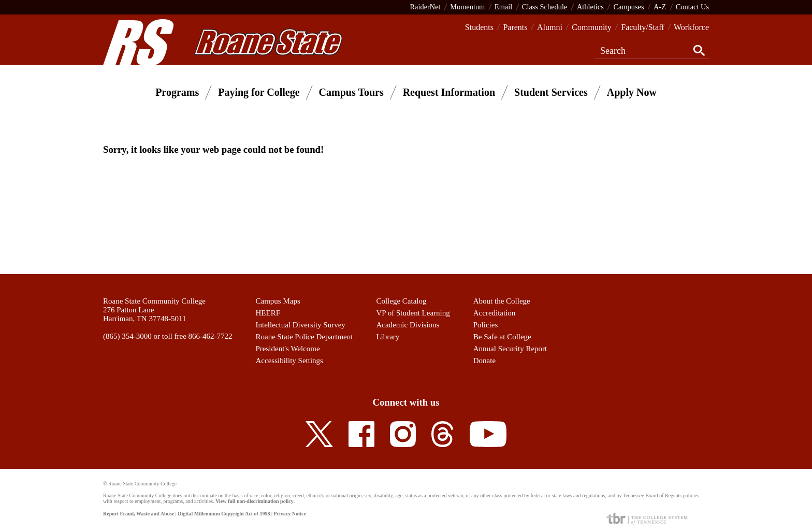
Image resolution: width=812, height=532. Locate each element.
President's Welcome (288, 349)
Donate (484, 361)
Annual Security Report (510, 349)
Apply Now (632, 92)
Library (388, 337)
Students (479, 27)
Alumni (550, 27)
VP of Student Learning (413, 313)
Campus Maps (278, 301)
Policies (486, 325)
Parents (515, 27)
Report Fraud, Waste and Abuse (139, 514)
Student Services (551, 92)
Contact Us (692, 7)
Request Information (449, 92)
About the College (502, 301)
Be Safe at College (502, 337)
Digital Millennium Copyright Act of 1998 (224, 514)
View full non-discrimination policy (254, 501)
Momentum (467, 7)
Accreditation (495, 313)
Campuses (628, 7)
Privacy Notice (289, 514)
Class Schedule (545, 7)
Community (591, 27)
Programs (177, 92)
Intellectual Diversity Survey (301, 325)
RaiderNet (425, 7)
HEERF (268, 313)
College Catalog (401, 301)
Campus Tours (351, 92)
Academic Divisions (408, 325)
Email (503, 7)
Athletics (590, 7)
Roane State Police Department (304, 337)
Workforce (691, 27)
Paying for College (259, 92)
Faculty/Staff (642, 27)
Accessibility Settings (289, 361)
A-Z (660, 7)
